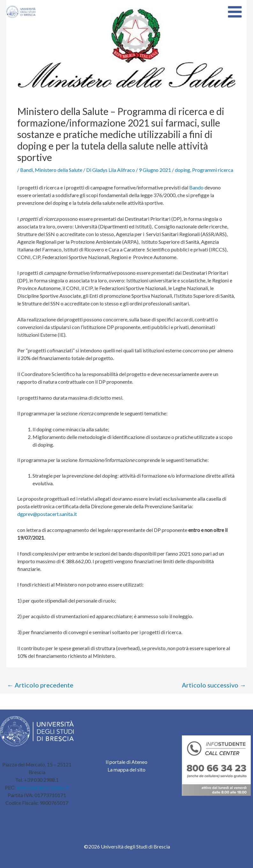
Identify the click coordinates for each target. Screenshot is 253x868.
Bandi (26, 170)
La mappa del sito (126, 769)
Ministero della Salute (59, 170)
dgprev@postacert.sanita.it (47, 514)
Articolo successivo (214, 685)
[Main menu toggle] (235, 12)
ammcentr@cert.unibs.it (43, 787)
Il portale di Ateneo (126, 762)
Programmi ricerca (213, 170)
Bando (196, 187)
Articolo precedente (40, 685)
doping (182, 170)
